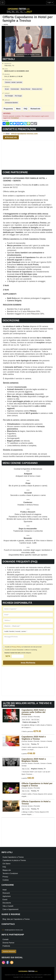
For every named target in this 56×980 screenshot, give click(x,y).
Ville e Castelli (8, 906)
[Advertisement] (28, 155)
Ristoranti (6, 893)
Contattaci (15, 118)
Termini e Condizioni (10, 873)
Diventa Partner (8, 943)
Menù (18, 109)
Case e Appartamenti (10, 909)
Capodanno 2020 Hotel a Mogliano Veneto (34, 760)
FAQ (26, 109)
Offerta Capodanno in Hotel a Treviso (36, 803)
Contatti (5, 939)
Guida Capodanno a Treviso (13, 857)
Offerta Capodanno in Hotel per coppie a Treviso (37, 785)
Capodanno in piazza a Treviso (14, 860)
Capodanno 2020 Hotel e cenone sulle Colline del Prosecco (34, 712)
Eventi (5, 900)
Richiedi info (35, 109)
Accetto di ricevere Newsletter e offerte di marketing (20, 650)
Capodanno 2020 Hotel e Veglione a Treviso (34, 738)
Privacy (5, 877)
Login (50, 2)
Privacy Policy (16, 647)
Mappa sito (7, 870)
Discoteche (7, 903)
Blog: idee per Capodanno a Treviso (16, 919)
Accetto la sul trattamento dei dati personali (22, 647)
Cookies (6, 880)
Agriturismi (7, 896)
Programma (8, 109)
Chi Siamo (6, 864)
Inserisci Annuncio (9, 951)
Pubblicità (6, 946)
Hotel (6, 25)
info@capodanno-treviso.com (24, 134)
